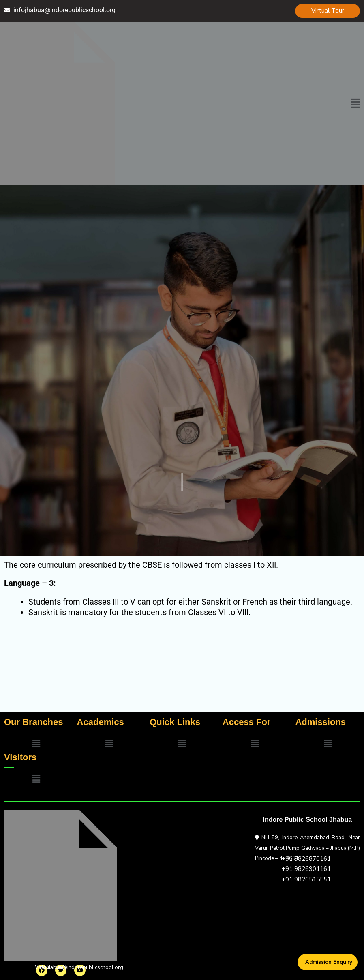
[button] (356, 103)
